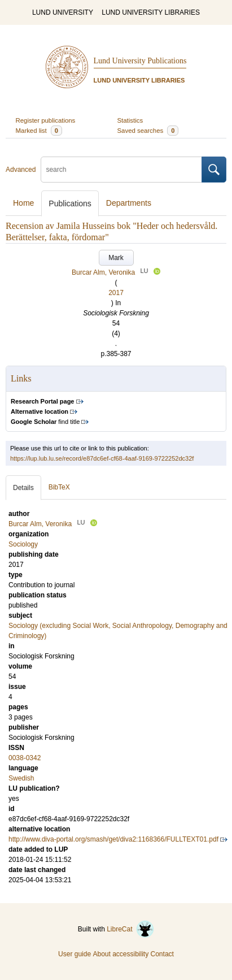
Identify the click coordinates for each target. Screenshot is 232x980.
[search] (121, 170)
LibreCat (130, 929)
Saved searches (148, 131)
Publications (70, 203)
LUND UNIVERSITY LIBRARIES (151, 12)
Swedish (21, 778)
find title (45, 422)
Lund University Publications (140, 61)
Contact (162, 954)
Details (23, 488)
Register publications (46, 120)
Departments (129, 203)
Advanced (21, 170)
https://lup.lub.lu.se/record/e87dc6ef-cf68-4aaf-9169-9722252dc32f (102, 458)
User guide (75, 954)
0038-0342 (25, 758)
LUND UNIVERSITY (63, 12)
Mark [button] (116, 258)
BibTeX (59, 487)
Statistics (130, 120)
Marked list (39, 131)
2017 (116, 293)
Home (23, 203)
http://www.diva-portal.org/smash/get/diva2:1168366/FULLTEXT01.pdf (113, 839)
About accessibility (121, 954)
